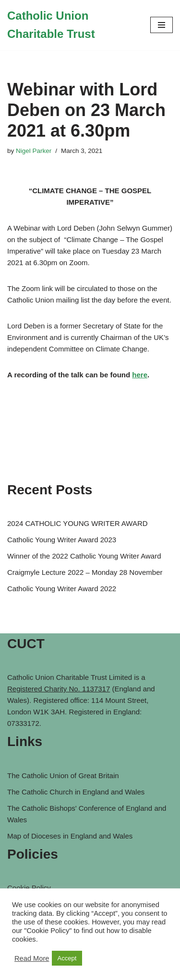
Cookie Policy (29, 888)
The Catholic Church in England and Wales (76, 792)
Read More (32, 958)
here (140, 375)
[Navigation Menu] (162, 25)
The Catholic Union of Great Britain (63, 776)
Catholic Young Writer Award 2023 (62, 540)
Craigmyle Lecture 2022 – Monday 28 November (85, 572)
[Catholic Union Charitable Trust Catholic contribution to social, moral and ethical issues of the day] (72, 25)
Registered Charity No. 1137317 (59, 689)
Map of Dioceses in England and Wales (70, 836)
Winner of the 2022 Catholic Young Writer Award (84, 556)
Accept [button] (67, 958)
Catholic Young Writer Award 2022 (62, 589)
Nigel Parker (34, 151)
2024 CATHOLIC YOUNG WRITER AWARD (78, 523)
